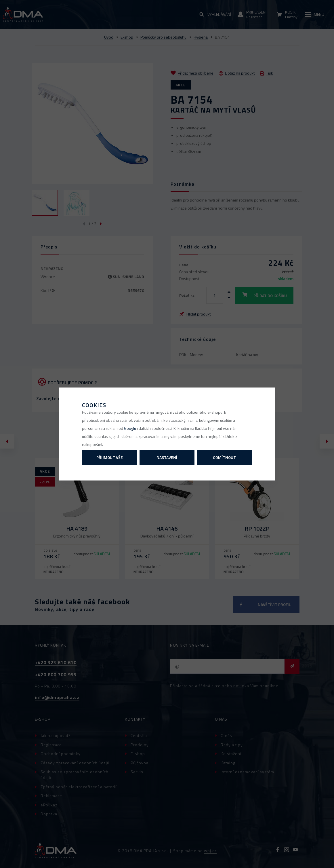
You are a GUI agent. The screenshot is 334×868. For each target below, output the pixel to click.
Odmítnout (224, 457)
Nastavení (167, 457)
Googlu (130, 428)
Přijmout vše (110, 457)
